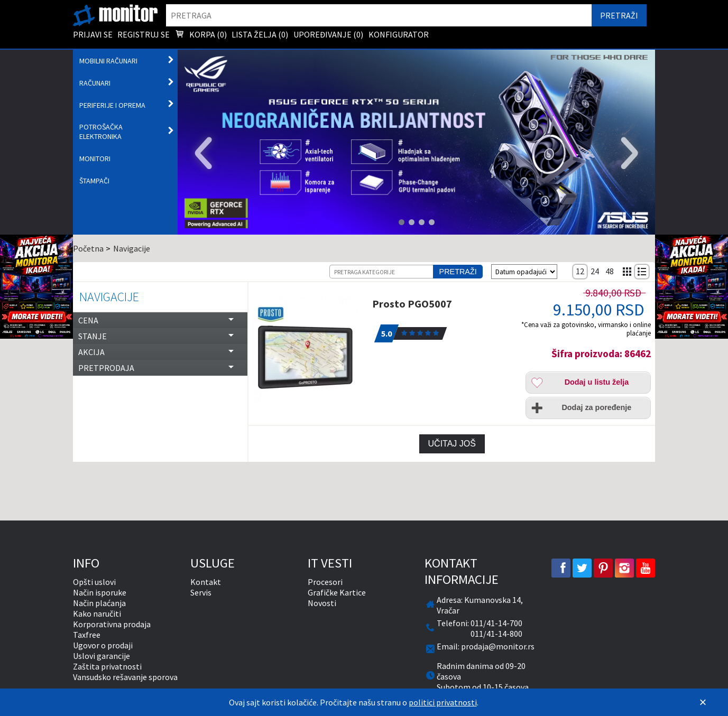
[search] (379, 15)
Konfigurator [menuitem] (399, 34)
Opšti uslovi (94, 582)
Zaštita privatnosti (107, 666)
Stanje (93, 336)
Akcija (91, 352)
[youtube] (646, 568)
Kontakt (206, 582)
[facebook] (561, 568)
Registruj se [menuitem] (144, 34)
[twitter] (582, 568)
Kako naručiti (97, 613)
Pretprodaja (106, 368)
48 (610, 271)
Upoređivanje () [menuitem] (328, 34)
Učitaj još (452, 444)
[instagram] (624, 568)
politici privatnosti (443, 702)
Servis (201, 592)
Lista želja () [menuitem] (260, 34)
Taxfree (87, 635)
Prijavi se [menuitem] (93, 34)
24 (595, 271)
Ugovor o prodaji (103, 645)
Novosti (322, 603)
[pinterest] (603, 568)
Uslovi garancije (102, 656)
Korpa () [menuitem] (201, 35)
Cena (88, 320)
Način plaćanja (99, 603)
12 (580, 271)
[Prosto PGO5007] (308, 350)
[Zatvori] (703, 702)
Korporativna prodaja (112, 624)
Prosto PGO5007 (412, 304)
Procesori (325, 582)
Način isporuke (100, 592)
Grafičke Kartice (337, 592)
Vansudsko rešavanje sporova (125, 677)
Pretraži (458, 272)
